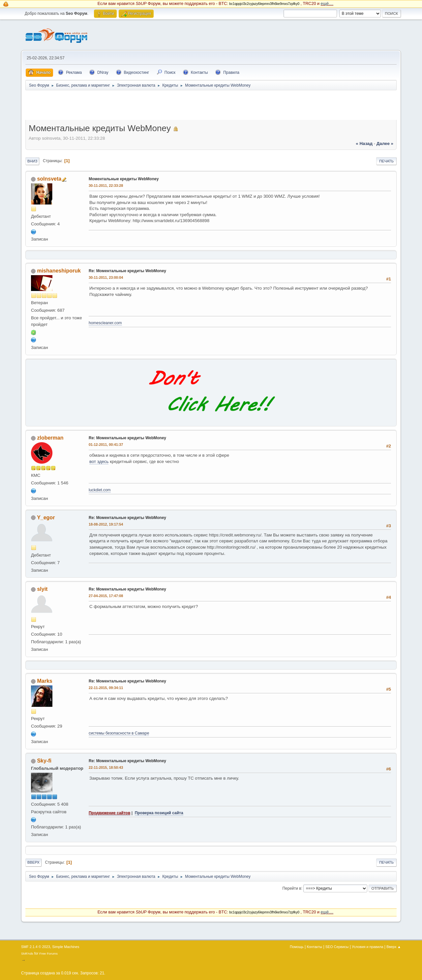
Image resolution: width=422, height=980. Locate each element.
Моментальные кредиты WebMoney (124, 179)
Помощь (297, 947)
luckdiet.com (100, 490)
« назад (364, 144)
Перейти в (292, 888)
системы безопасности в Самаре (119, 733)
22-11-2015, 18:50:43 (106, 767)
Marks (45, 681)
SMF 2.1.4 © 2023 (36, 947)
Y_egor (46, 518)
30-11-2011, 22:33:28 (106, 186)
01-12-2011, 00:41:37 (106, 445)
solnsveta (49, 179)
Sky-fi (44, 761)
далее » (385, 144)
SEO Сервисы (337, 947)
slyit (42, 589)
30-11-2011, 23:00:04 (106, 277)
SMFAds (27, 953)
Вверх (33, 862)
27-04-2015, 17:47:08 (106, 596)
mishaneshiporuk (59, 271)
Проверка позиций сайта (159, 813)
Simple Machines (66, 947)
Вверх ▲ (394, 947)
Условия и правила (367, 947)
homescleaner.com (105, 323)
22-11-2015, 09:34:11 (106, 688)
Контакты (315, 947)
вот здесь (99, 461)
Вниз (32, 161)
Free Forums (48, 953)
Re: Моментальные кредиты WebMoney (127, 271)
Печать (386, 161)
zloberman (50, 438)
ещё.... (327, 4)
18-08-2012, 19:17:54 (106, 524)
